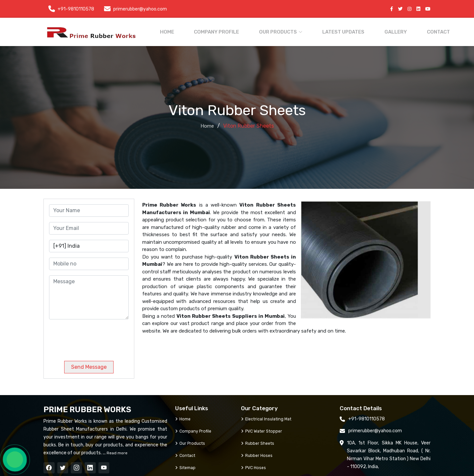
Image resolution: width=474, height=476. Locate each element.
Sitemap (187, 465)
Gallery (382, 31)
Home (179, 31)
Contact (418, 31)
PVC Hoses (255, 465)
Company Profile (222, 31)
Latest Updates (336, 31)
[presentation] (94, 335)
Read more (117, 450)
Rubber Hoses (258, 453)
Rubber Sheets (259, 441)
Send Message (89, 364)
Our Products (191, 441)
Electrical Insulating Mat (269, 416)
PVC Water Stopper (264, 428)
